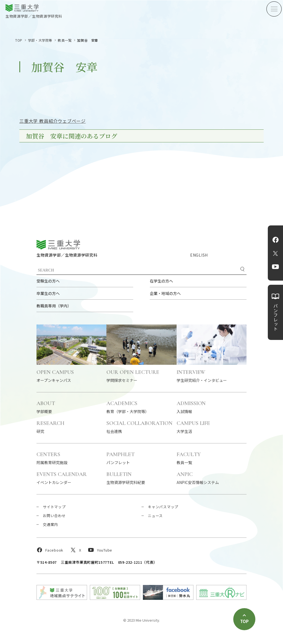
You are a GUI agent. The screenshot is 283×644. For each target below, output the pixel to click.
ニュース (155, 516)
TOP (19, 40)
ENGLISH (199, 255)
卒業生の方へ (48, 293)
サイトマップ (54, 507)
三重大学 (58, 245)
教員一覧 (65, 40)
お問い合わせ (54, 516)
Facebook (276, 240)
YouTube (275, 267)
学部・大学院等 (40, 40)
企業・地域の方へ (165, 293)
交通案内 (50, 524)
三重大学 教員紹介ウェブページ (53, 121)
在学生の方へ (161, 281)
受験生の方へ (48, 281)
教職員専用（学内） (54, 306)
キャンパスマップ (163, 507)
